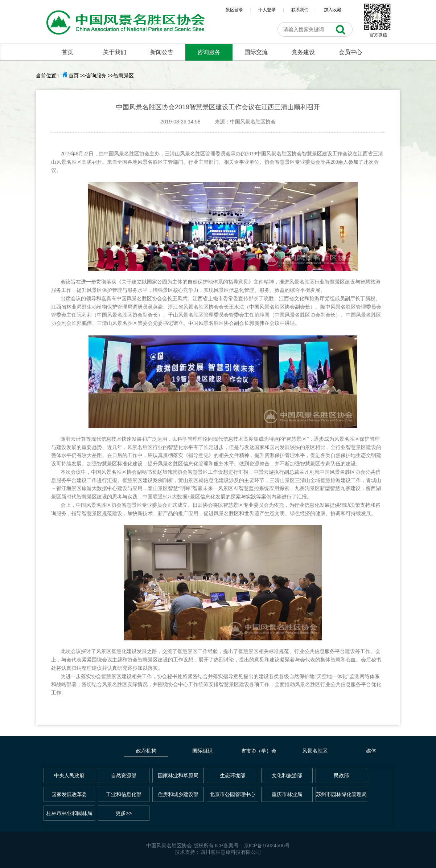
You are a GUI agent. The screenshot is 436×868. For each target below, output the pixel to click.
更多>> (124, 813)
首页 (67, 52)
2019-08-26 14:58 (180, 122)
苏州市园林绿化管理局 (341, 794)
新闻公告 (162, 52)
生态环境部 (233, 775)
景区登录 (234, 10)
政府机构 (146, 751)
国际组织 (202, 751)
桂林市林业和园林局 (69, 813)
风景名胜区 (315, 751)
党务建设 (303, 52)
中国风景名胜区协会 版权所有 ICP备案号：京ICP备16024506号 (218, 845)
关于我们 (115, 52)
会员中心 (350, 52)
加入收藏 (333, 10)
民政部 (341, 775)
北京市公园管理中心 (233, 794)
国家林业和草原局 (178, 775)
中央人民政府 (69, 775)
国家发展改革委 (69, 794)
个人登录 (267, 10)
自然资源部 (124, 775)
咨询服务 (209, 52)
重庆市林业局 (287, 794)
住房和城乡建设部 (178, 794)
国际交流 (256, 52)
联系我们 (300, 10)
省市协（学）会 (259, 751)
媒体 (371, 751)
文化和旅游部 (287, 775)
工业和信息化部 (124, 794)
